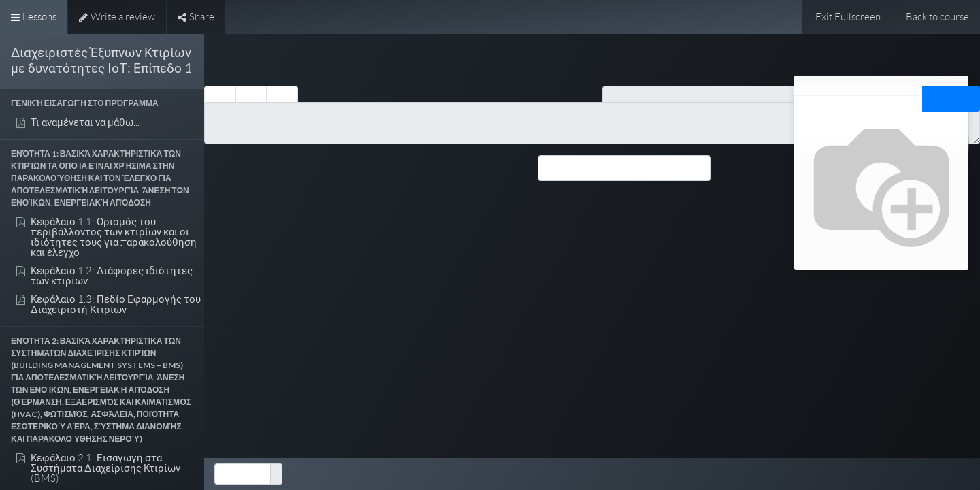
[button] (102, 103)
